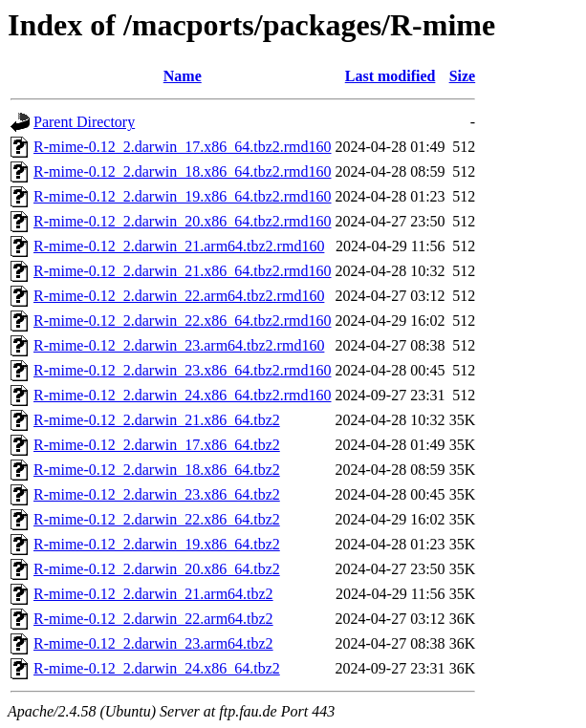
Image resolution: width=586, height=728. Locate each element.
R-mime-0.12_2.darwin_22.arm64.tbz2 (153, 619)
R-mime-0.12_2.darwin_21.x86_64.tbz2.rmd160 (183, 271)
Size (463, 76)
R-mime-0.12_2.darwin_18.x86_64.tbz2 (157, 470)
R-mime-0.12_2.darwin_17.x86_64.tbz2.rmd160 (183, 147)
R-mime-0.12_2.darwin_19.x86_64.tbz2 (157, 544)
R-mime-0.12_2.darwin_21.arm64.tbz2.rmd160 (179, 246)
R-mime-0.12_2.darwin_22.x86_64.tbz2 (157, 519)
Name (183, 76)
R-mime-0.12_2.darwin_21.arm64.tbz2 (153, 594)
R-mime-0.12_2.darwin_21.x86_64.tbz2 (157, 420)
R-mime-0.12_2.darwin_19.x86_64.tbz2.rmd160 (183, 196)
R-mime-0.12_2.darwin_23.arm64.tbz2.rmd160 (179, 345)
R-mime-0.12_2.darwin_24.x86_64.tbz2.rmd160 (183, 395)
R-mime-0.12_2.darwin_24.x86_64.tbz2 (157, 668)
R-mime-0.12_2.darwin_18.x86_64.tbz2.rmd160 (183, 171)
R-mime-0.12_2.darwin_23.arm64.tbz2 (153, 643)
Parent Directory (84, 122)
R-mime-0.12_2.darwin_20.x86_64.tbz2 (157, 569)
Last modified (391, 76)
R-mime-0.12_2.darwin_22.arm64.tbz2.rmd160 (179, 296)
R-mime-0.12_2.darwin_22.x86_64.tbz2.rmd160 (183, 321)
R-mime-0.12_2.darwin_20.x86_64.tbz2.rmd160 (183, 221)
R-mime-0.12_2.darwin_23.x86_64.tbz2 (157, 494)
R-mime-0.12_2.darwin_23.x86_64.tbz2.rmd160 (183, 370)
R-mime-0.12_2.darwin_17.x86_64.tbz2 (157, 445)
